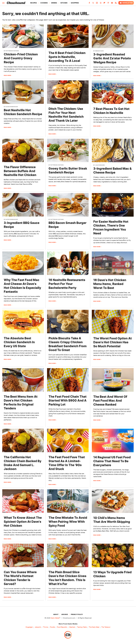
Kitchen (64, 3)
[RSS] (116, 3)
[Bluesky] (112, 3)
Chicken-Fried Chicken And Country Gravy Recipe (21, 58)
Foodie (52, 627)
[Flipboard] (104, 3)
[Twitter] (93, 3)
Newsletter (126, 3)
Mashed (72, 627)
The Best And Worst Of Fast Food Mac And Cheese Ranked (110, 401)
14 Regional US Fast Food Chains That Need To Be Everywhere (112, 461)
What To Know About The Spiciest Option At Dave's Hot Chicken (23, 522)
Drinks (54, 3)
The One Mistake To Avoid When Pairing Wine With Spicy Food (68, 522)
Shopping (75, 3)
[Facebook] (89, 3)
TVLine (45, 627)
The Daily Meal (94, 627)
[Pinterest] (108, 3)
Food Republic (62, 627)
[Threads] (101, 3)
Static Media (55, 618)
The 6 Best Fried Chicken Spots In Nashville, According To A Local (67, 57)
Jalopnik (38, 627)
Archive (65, 614)
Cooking (44, 3)
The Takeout (106, 627)
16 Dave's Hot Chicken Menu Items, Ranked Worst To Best (110, 284)
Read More (7, 75)
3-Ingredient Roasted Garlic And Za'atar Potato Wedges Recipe (112, 58)
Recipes (34, 3)
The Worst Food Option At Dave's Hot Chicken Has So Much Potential (113, 342)
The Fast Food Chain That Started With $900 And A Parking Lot (68, 400)
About (56, 614)
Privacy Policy (77, 614)
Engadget (29, 627)
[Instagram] (97, 3)
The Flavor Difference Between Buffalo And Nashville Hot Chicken (20, 171)
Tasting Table (82, 627)
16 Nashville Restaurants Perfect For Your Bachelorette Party (67, 284)
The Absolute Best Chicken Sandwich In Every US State (19, 342)
